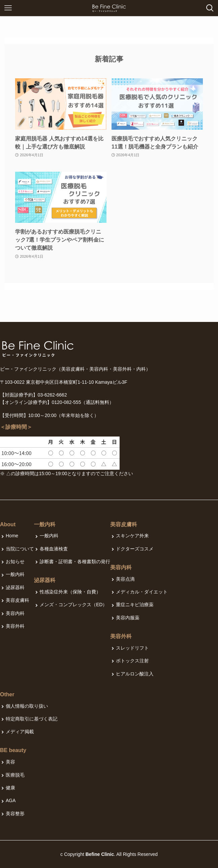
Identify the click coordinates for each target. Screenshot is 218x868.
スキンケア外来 (132, 536)
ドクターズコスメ (135, 549)
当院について (20, 549)
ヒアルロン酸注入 (135, 674)
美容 (10, 762)
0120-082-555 (66, 402)
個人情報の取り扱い (27, 706)
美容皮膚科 (17, 600)
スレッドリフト (132, 648)
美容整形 (15, 814)
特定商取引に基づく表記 (32, 719)
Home (12, 536)
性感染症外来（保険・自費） (70, 592)
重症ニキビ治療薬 (135, 605)
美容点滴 (125, 579)
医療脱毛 (15, 775)
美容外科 (15, 626)
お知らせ (15, 562)
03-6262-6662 (52, 395)
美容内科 (15, 613)
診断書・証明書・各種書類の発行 (75, 562)
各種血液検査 (54, 549)
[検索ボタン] (210, 8)
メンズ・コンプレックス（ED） (73, 605)
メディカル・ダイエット (142, 592)
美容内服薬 (128, 618)
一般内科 (15, 574)
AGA (11, 800)
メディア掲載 (20, 732)
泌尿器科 (15, 587)
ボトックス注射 (132, 661)
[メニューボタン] (8, 8)
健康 (10, 788)
